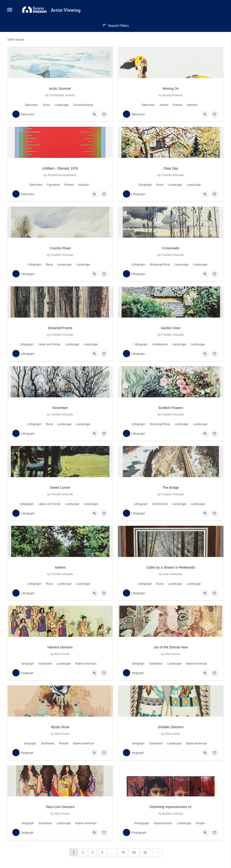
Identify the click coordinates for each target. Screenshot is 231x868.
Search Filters (115, 26)
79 (123, 852)
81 (145, 852)
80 (134, 852)
